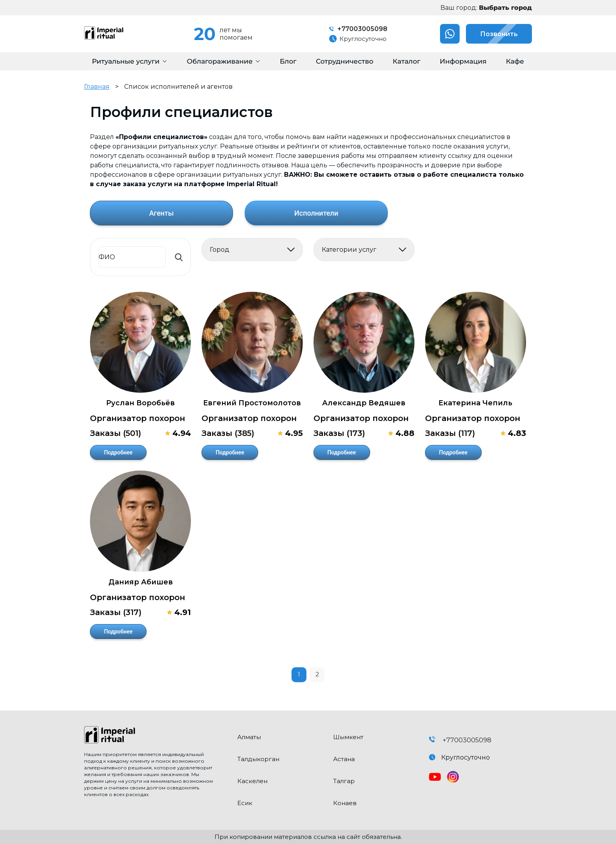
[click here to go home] (155, 736)
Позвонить (492, 34)
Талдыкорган (258, 759)
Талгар (344, 781)
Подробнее (118, 452)
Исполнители (316, 213)
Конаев (345, 803)
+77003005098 (358, 29)
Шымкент (348, 737)
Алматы (249, 737)
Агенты (162, 213)
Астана (344, 759)
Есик (245, 803)
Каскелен (252, 781)
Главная (97, 87)
